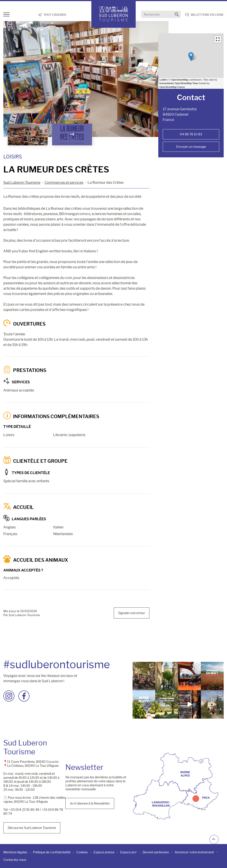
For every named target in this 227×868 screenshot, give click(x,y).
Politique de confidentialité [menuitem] (52, 852)
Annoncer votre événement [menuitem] (194, 852)
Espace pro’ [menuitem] (128, 852)
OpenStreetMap (180, 80)
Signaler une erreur (132, 613)
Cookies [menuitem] (82, 852)
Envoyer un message (191, 147)
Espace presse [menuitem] (104, 852)
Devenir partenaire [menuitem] (156, 852)
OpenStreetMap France (172, 87)
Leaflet (163, 80)
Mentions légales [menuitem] (15, 852)
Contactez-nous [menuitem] (15, 860)
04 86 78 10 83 (191, 134)
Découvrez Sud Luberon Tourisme (32, 828)
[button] (218, 39)
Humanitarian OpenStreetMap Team (179, 83)
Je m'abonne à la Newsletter (90, 803)
